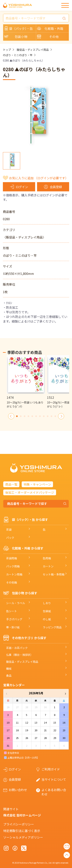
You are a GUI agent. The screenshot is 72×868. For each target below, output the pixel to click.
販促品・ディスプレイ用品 (33, 50)
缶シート (12, 611)
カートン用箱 (14, 574)
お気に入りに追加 (39, 178)
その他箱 (12, 582)
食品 (9, 675)
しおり (47, 603)
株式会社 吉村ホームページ (22, 815)
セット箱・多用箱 (54, 574)
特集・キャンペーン (37, 484)
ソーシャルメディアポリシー (23, 837)
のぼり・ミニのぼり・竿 (18, 55)
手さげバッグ (14, 619)
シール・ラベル (16, 603)
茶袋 (9, 529)
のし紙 (47, 619)
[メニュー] (65, 5)
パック (10, 538)
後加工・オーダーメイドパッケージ (30, 492)
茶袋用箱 (12, 558)
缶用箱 (47, 558)
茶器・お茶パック (17, 648)
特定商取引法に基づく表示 (22, 831)
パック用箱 (13, 566)
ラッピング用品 (52, 627)
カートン (48, 566)
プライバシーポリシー (19, 824)
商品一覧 (11, 484)
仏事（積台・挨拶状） (20, 655)
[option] (26, 382)
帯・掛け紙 (13, 627)
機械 (9, 669)
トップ (7, 50)
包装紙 (47, 611)
